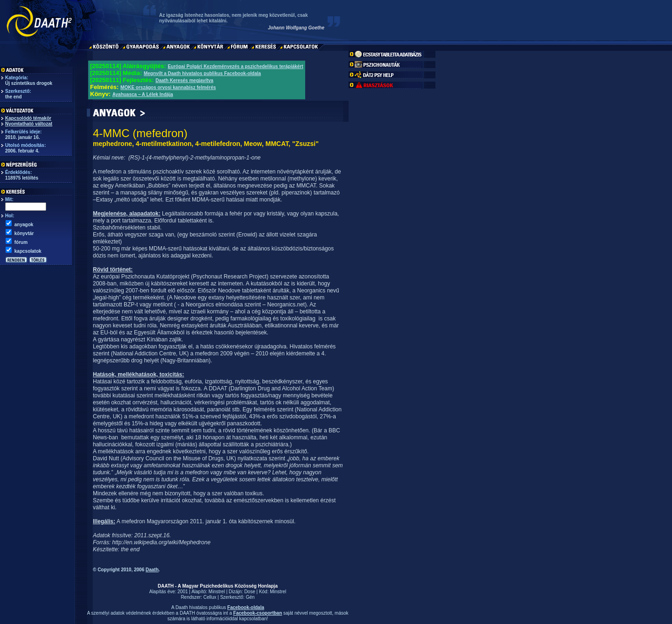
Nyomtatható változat (29, 124)
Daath (152, 570)
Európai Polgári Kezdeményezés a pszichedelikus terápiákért (235, 66)
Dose (249, 592)
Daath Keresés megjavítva (184, 80)
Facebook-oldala (246, 607)
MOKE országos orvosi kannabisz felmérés (168, 87)
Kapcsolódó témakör (28, 118)
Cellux (210, 597)
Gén (250, 597)
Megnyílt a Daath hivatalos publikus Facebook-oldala (202, 73)
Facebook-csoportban (258, 613)
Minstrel (217, 592)
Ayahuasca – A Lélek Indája (143, 94)
